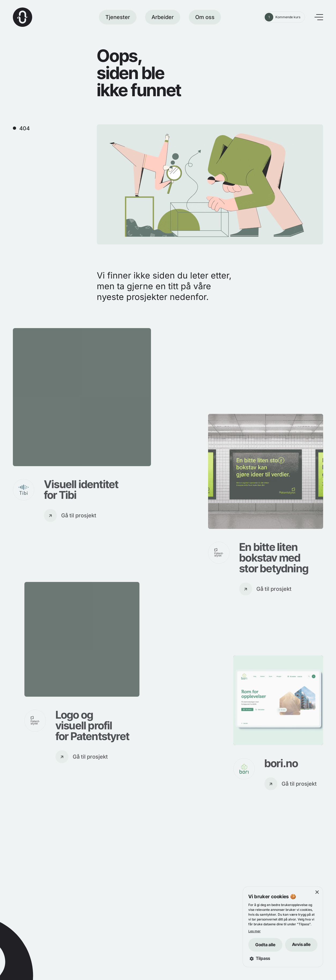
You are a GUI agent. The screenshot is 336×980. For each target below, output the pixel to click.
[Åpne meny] (319, 17)
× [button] (317, 892)
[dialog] (283, 927)
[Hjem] (23, 17)
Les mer (254, 931)
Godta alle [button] (265, 945)
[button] (283, 958)
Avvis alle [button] (301, 944)
